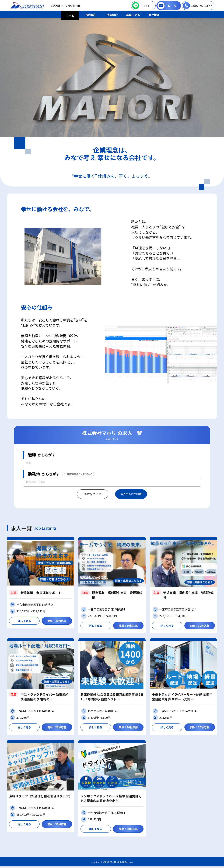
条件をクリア (90, 494)
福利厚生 (91, 15)
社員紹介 (112, 15)
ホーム (70, 16)
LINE (146, 6)
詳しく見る (24, 621)
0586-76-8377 (201, 6)
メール (172, 6)
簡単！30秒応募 (57, 621)
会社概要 (154, 15)
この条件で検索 (133, 494)
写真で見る (133, 15)
